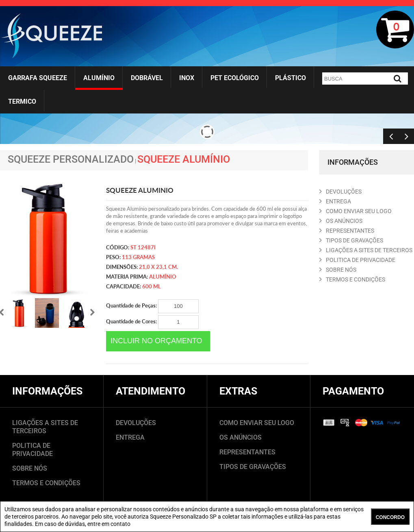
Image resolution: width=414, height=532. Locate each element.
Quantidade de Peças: (152, 306)
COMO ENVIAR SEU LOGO (355, 211)
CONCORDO (390, 517)
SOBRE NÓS (30, 468)
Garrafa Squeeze (38, 78)
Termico (22, 101)
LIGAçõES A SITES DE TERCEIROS (366, 250)
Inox (187, 78)
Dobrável (147, 78)
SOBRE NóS (338, 270)
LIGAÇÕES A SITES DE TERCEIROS (45, 427)
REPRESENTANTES (347, 231)
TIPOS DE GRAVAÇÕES (253, 467)
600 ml (152, 286)
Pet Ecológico (235, 78)
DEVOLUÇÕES (136, 423)
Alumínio (99, 78)
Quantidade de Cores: (152, 322)
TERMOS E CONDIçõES (352, 279)
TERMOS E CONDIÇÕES (46, 483)
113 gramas (138, 257)
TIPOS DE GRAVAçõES (351, 240)
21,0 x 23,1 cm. (158, 267)
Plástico (290, 78)
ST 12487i (143, 247)
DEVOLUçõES (340, 192)
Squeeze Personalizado (71, 159)
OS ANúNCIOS (341, 221)
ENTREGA (335, 201)
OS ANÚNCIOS (241, 437)
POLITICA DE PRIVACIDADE (357, 260)
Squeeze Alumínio (184, 159)
